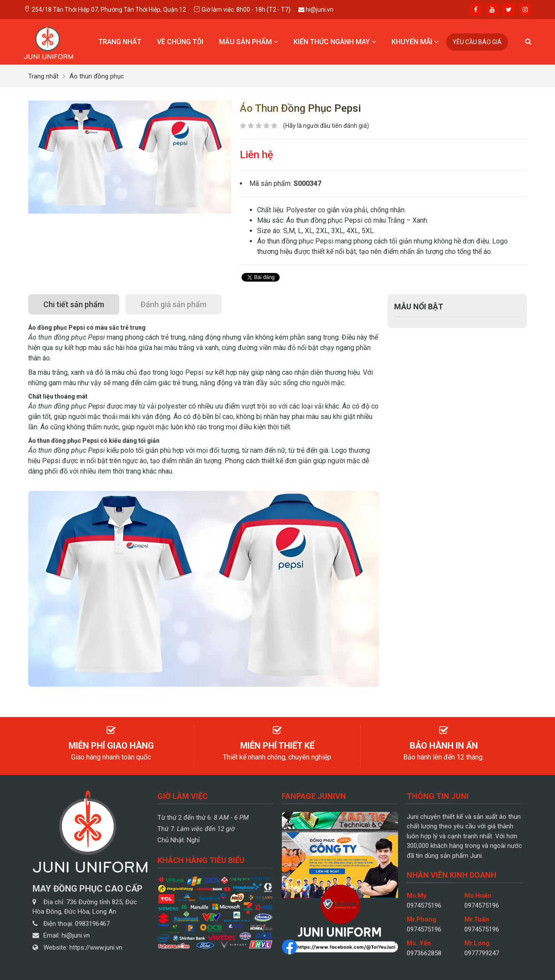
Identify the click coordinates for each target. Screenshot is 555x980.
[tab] (74, 304)
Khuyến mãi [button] (415, 42)
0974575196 (424, 905)
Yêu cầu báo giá (477, 42)
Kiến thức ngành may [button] (335, 42)
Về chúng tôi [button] (180, 42)
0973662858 (424, 953)
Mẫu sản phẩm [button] (248, 42)
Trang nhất (120, 42)
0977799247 (482, 953)
